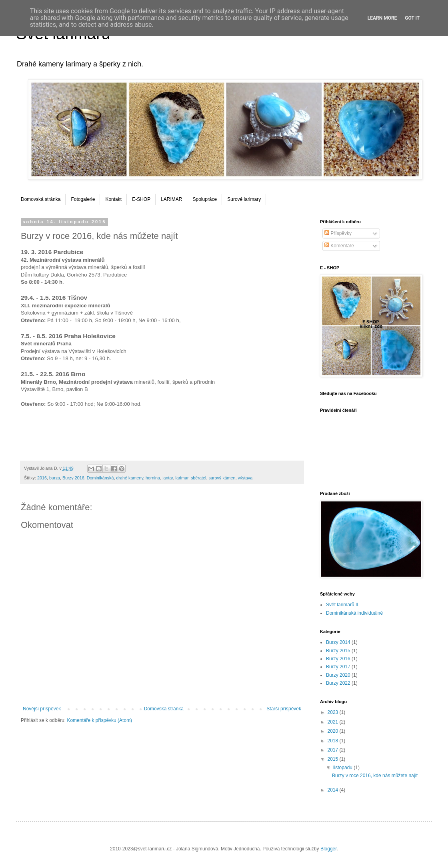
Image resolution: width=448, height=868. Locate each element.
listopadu (343, 768)
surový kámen (222, 478)
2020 (334, 731)
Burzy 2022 (338, 683)
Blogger (329, 849)
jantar (168, 478)
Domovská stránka (41, 199)
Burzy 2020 (338, 675)
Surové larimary (244, 199)
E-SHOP (141, 199)
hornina (153, 478)
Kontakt (113, 199)
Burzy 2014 (338, 642)
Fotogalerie (83, 199)
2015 (334, 759)
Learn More (382, 18)
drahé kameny (130, 478)
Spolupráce (205, 199)
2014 (334, 790)
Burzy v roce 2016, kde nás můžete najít (375, 776)
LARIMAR (171, 199)
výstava (245, 478)
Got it (412, 18)
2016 (42, 478)
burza (55, 478)
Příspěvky (338, 233)
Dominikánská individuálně (354, 613)
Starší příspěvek (284, 709)
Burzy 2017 (338, 667)
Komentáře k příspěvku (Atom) (99, 720)
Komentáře (339, 246)
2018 (334, 741)
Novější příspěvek (42, 709)
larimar (182, 478)
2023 (334, 712)
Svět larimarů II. (343, 605)
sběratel (198, 478)
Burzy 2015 (338, 651)
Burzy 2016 (73, 478)
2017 (334, 750)
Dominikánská (100, 478)
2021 (334, 722)
